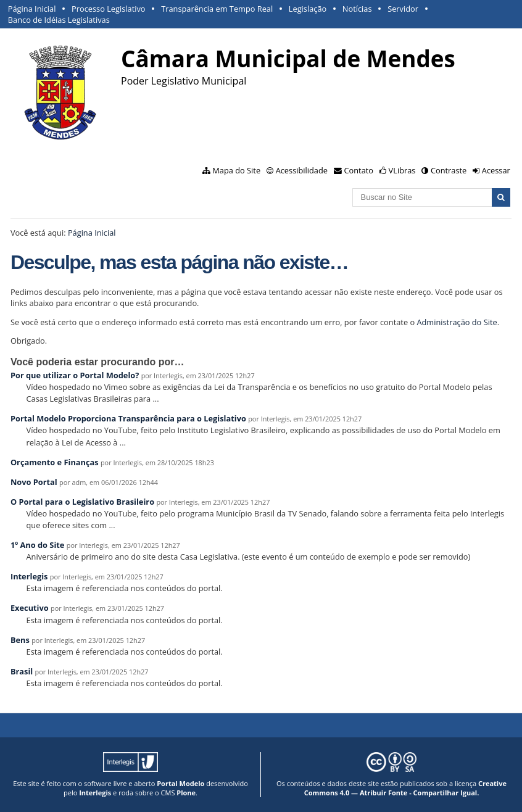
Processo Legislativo (109, 9)
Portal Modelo (180, 783)
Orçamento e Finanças (55, 462)
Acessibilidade (302, 170)
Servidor (403, 9)
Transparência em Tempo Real (217, 9)
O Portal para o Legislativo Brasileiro (82, 502)
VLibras (402, 170)
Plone (186, 793)
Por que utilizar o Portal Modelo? (75, 375)
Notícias (357, 9)
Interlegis (29, 576)
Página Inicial (32, 9)
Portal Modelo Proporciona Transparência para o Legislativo (128, 418)
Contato (359, 170)
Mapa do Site (236, 170)
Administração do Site (457, 322)
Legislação (308, 9)
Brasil (22, 671)
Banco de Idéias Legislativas (59, 20)
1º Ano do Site (38, 545)
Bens (20, 640)
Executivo (30, 608)
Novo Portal (34, 482)
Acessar (496, 170)
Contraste (449, 170)
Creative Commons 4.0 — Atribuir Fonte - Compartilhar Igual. (405, 788)
